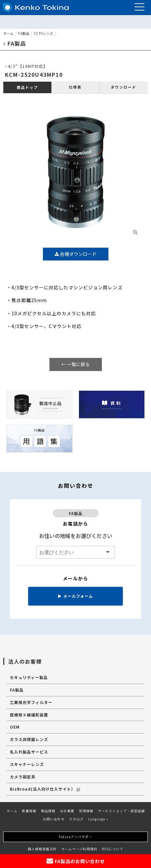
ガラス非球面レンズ (29, 739)
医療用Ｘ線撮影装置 (29, 715)
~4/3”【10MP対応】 (26, 66)
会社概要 (67, 811)
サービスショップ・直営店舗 (121, 811)
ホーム (9, 33)
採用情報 (86, 811)
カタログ (76, 819)
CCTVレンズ (44, 33)
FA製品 (24, 33)
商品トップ (27, 87)
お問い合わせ (54, 819)
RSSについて (113, 849)
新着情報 (29, 811)
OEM (15, 727)
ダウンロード (123, 87)
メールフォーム (75, 596)
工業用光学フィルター (31, 702)
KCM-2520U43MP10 (34, 74)
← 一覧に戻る (75, 364)
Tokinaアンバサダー (75, 837)
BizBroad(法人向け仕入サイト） (45, 789)
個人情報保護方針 (42, 849)
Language (98, 819)
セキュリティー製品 (29, 677)
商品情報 (48, 811)
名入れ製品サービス (29, 752)
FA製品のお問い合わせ (76, 861)
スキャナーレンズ (27, 764)
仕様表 (75, 87)
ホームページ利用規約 (79, 849)
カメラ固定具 (23, 777)
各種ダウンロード (76, 254)
